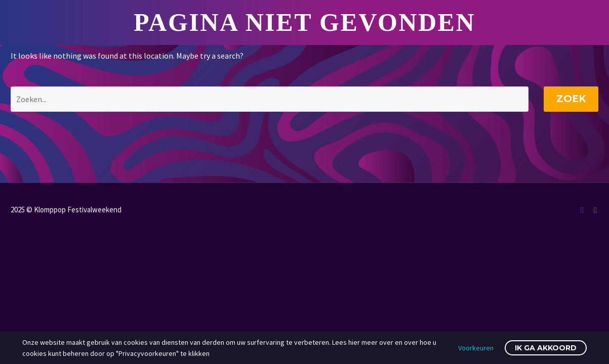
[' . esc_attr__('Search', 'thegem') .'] (270, 99)
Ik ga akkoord (546, 348)
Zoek (571, 99)
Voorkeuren (476, 348)
